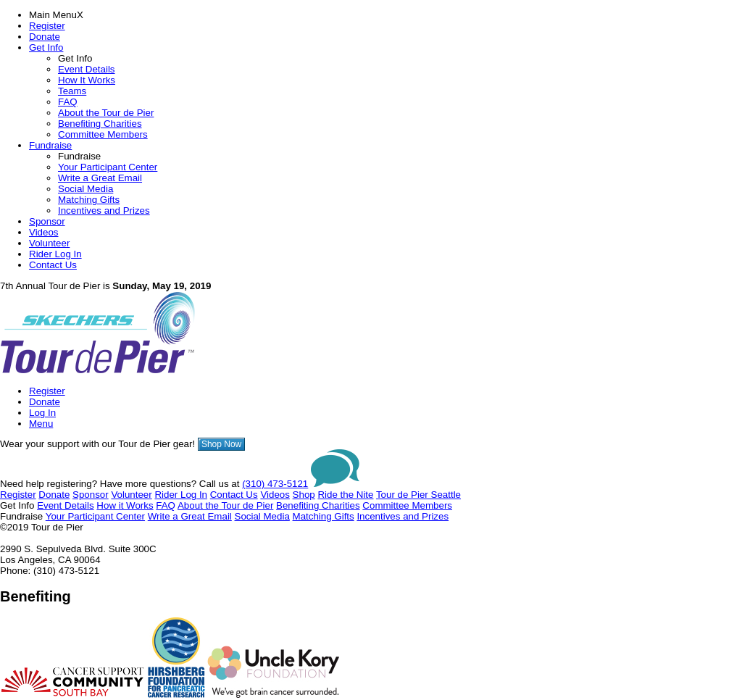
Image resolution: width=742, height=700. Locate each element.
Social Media (86, 189)
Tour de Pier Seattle (418, 495)
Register (47, 26)
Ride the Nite (345, 495)
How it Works (125, 505)
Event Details (87, 69)
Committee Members (103, 134)
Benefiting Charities (100, 124)
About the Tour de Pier (106, 113)
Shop (304, 495)
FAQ (68, 102)
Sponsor (47, 221)
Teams (72, 91)
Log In (42, 413)
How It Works (87, 80)
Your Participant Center (108, 167)
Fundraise (50, 145)
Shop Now (221, 444)
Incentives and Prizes (104, 211)
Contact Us (53, 265)
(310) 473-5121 (275, 484)
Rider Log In (55, 254)
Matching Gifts (89, 200)
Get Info (46, 47)
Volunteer (49, 243)
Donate (45, 37)
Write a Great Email (100, 178)
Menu (41, 424)
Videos (44, 232)
